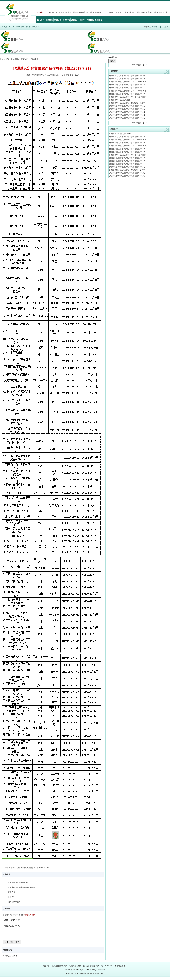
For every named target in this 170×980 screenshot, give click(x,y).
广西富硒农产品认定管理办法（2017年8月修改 (128, 82)
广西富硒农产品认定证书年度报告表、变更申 (127, 103)
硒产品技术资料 (14, 902)
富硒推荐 (99, 20)
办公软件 (75, 20)
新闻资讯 (49, 20)
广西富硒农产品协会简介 (18, 882)
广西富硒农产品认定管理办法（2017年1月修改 (128, 91)
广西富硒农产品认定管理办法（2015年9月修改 (128, 140)
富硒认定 (66, 20)
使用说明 (55, 968)
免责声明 (12, 897)
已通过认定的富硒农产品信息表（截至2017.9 (127, 79)
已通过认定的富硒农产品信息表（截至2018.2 (127, 76)
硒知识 (82, 20)
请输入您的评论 (53, 932)
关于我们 (47, 968)
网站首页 (41, 20)
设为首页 (156, 27)
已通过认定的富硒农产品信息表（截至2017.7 (127, 85)
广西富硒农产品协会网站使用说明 (21, 887)
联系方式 (12, 892)
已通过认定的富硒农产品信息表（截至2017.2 (127, 88)
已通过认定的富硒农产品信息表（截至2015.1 (127, 112)
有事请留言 (91, 968)
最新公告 (58, 20)
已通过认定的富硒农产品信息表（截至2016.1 (127, 94)
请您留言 (147, 27)
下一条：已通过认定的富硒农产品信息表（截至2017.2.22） (27, 868)
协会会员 (90, 20)
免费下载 (81, 968)
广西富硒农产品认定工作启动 (55, 12)
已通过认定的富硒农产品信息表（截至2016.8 (127, 106)
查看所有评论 (30, 915)
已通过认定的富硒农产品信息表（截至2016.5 (127, 109)
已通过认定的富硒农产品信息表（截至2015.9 (127, 118)
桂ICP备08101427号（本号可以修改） (112, 968)
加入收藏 (165, 27)
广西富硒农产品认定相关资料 (121, 100)
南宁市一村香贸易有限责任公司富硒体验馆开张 (87, 12)
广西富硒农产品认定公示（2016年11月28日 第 (128, 97)
